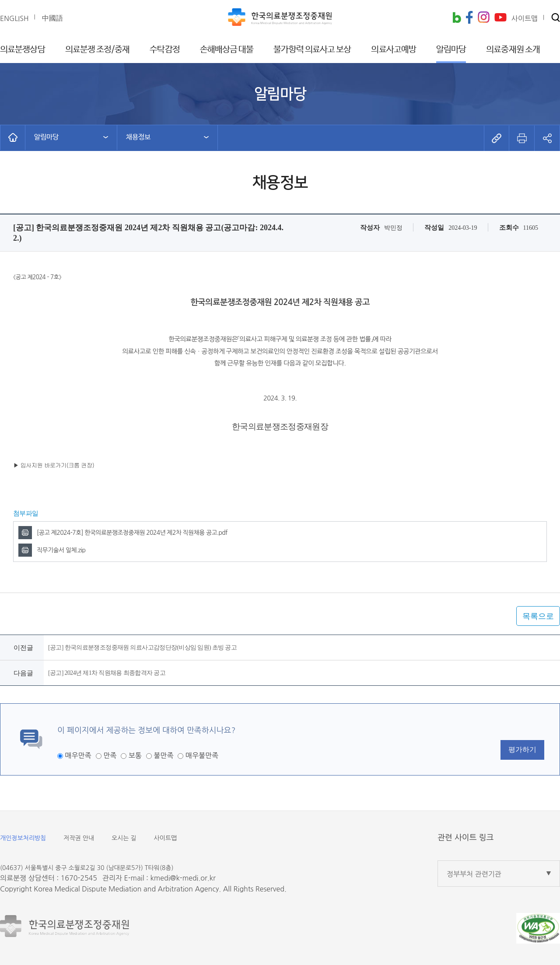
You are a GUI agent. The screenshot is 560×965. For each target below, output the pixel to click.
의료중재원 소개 (513, 50)
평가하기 (522, 749)
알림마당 (451, 50)
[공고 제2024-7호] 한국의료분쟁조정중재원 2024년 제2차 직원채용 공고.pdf (132, 533)
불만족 (163, 755)
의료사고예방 (394, 50)
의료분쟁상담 (23, 50)
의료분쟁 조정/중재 (98, 50)
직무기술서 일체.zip (61, 550)
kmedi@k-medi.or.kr (183, 878)
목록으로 (538, 616)
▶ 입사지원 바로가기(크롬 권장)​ (54, 465)
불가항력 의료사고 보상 (312, 50)
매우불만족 (202, 755)
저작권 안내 (79, 838)
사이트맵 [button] (525, 18)
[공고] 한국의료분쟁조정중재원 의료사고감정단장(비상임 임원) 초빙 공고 (142, 647)
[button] (556, 18)
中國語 (52, 18)
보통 (135, 755)
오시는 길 (124, 838)
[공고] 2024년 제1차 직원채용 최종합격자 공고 (107, 673)
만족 (110, 755)
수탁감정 (164, 50)
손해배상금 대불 (227, 50)
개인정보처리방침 (23, 838)
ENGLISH (14, 18)
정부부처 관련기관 (474, 874)
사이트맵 (166, 838)
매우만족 (78, 755)
